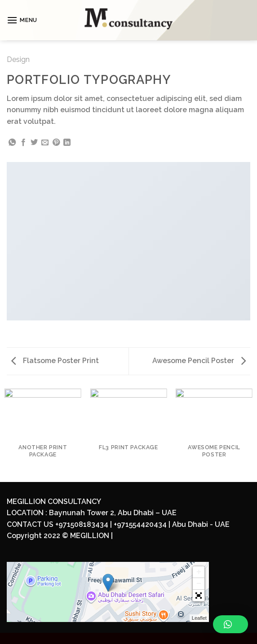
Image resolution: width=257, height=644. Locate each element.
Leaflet (199, 618)
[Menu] (22, 20)
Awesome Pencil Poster (199, 361)
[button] (199, 596)
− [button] (199, 584)
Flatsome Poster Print (55, 361)
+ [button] (199, 572)
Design (18, 59)
